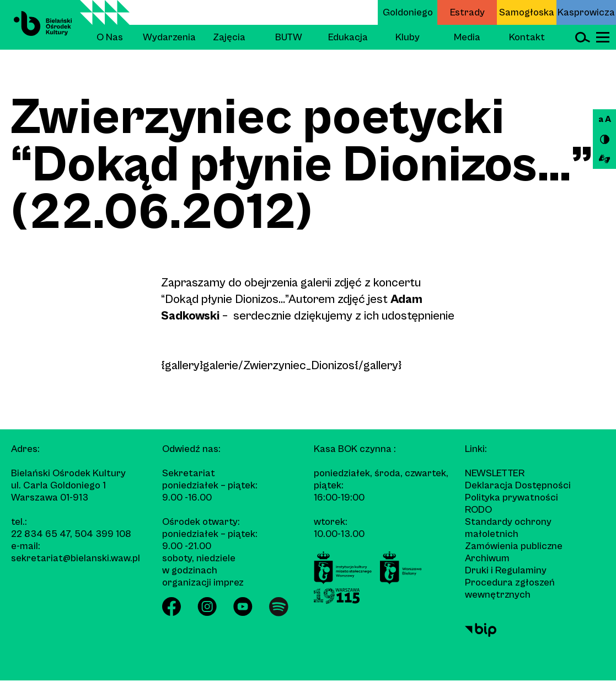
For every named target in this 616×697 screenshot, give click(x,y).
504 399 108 (103, 534)
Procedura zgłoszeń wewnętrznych (510, 589)
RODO (478, 510)
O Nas (110, 37)
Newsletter (495, 473)
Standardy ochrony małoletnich (508, 528)
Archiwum (487, 558)
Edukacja (348, 37)
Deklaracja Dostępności (518, 485)
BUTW (289, 37)
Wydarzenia (169, 37)
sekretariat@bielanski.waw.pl (76, 558)
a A (605, 119)
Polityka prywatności (511, 498)
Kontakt (527, 37)
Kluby (408, 37)
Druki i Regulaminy (506, 570)
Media (467, 37)
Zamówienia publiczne (514, 546)
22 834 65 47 (41, 534)
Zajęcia (229, 37)
